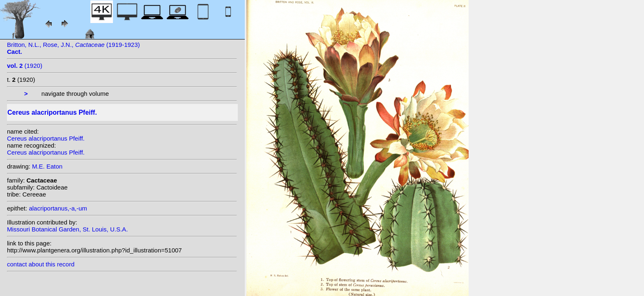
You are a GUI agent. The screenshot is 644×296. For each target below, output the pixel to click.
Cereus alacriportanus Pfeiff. (46, 138)
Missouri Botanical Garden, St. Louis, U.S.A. (67, 229)
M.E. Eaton (47, 166)
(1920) (25, 66)
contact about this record (41, 264)
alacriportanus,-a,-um (58, 208)
